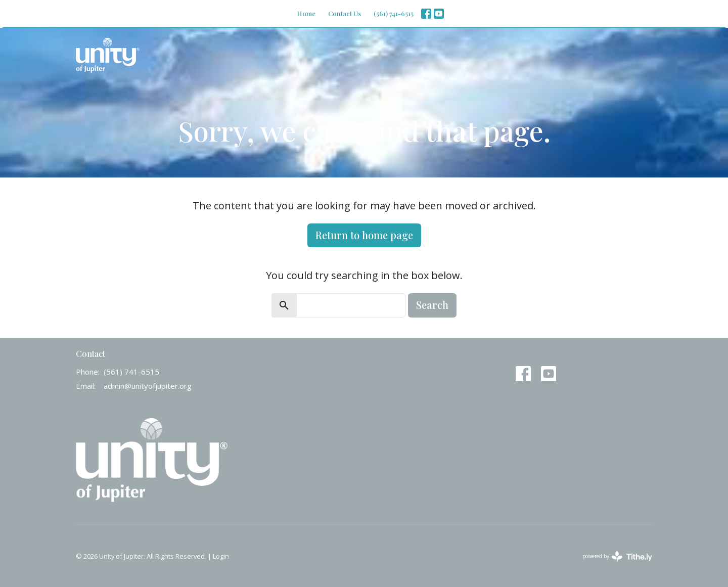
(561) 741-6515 (394, 13)
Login (221, 556)
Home (306, 13)
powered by (617, 556)
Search (432, 305)
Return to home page (364, 235)
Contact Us (345, 13)
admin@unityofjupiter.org (148, 386)
